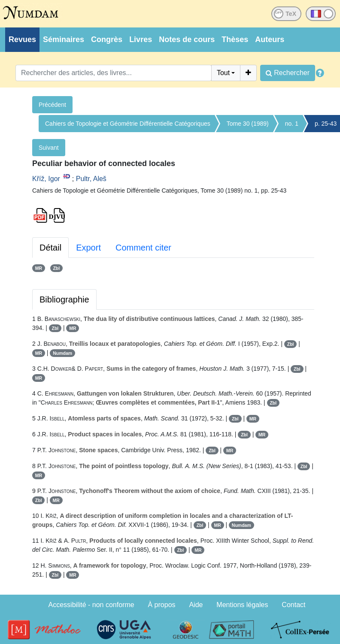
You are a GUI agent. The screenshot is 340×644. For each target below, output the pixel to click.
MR (39, 268)
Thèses (235, 39)
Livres (141, 39)
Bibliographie (64, 299)
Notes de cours (187, 39)
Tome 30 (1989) (248, 124)
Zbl (56, 268)
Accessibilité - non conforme (91, 605)
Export (88, 248)
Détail (50, 248)
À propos (162, 605)
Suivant (49, 148)
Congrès (107, 39)
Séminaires (64, 39)
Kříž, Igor (46, 179)
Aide (196, 605)
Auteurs (270, 39)
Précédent (52, 105)
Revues (22, 39)
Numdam (62, 353)
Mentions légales (242, 605)
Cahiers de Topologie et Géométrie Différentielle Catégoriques (128, 124)
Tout (223, 73)
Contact (293, 605)
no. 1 (292, 124)
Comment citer (143, 248)
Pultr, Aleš (91, 179)
